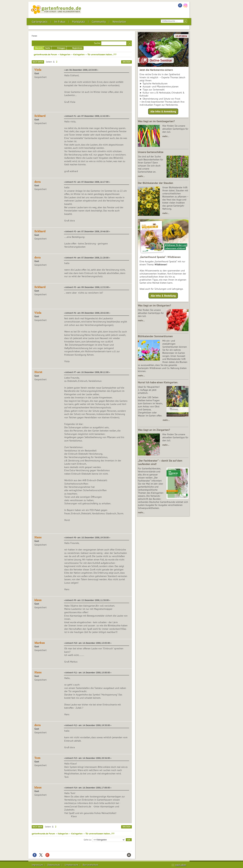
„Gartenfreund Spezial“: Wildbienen (160, 257)
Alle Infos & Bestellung (163, 296)
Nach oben (37, 827)
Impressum (37, 865)
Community (99, 22)
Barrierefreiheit (90, 865)
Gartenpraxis (40, 22)
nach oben (181, 865)
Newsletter (119, 22)
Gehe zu (87, 839)
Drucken (126, 62)
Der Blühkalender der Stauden (156, 183)
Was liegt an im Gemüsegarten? (156, 121)
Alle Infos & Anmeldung (163, 111)
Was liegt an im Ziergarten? (154, 430)
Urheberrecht (71, 865)
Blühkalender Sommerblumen (155, 336)
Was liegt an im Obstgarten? (154, 305)
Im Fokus (60, 22)
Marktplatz (79, 22)
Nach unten (38, 62)
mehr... (141, 512)
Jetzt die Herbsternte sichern (156, 70)
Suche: (97, 43)
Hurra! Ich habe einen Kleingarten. (158, 382)
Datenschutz (54, 865)
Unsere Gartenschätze (151, 152)
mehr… (166, 136)
